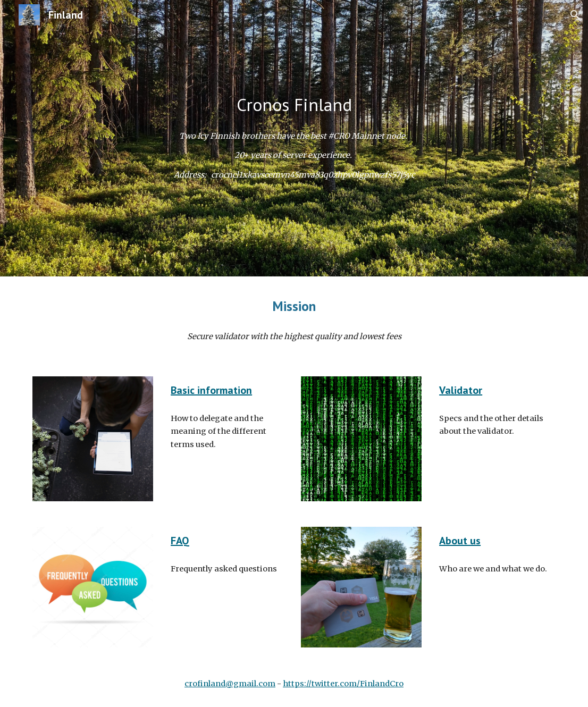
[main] (294, 105)
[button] (575, 15)
